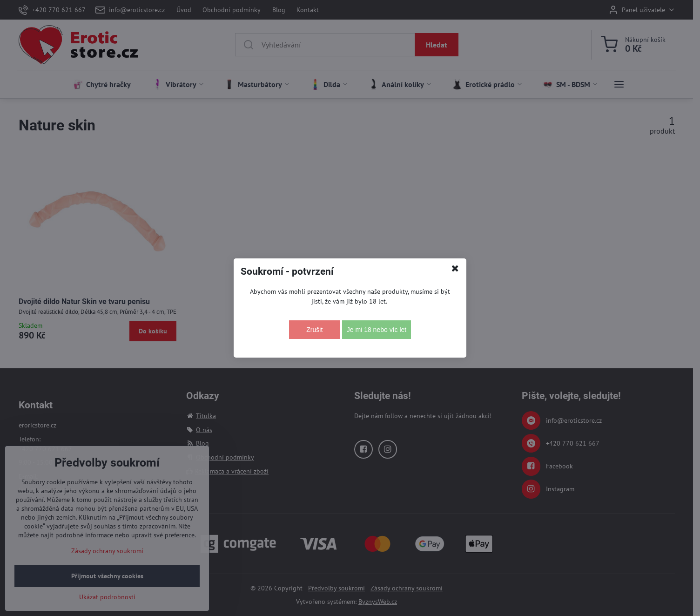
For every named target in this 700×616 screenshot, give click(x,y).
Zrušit (314, 330)
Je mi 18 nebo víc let (377, 330)
